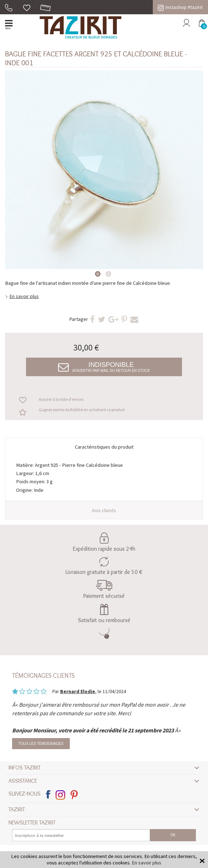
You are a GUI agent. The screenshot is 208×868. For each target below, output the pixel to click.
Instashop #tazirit (180, 7)
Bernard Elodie (78, 691)
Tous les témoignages (41, 744)
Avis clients (104, 510)
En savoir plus (24, 296)
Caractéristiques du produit (104, 447)
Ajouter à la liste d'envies (61, 399)
